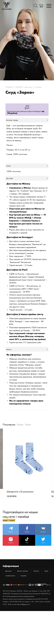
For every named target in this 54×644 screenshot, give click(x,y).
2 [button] (28, 78)
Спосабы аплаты (14, 608)
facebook (27, 546)
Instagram (11, 560)
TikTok (27, 560)
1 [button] (26, 78)
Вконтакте (43, 546)
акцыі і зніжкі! (13, 534)
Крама (26, 600)
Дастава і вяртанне (33, 593)
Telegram (11, 546)
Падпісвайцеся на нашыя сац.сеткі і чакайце (20, 530)
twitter (43, 560)
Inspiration (34, 608)
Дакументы (12, 593)
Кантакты (11, 600)
